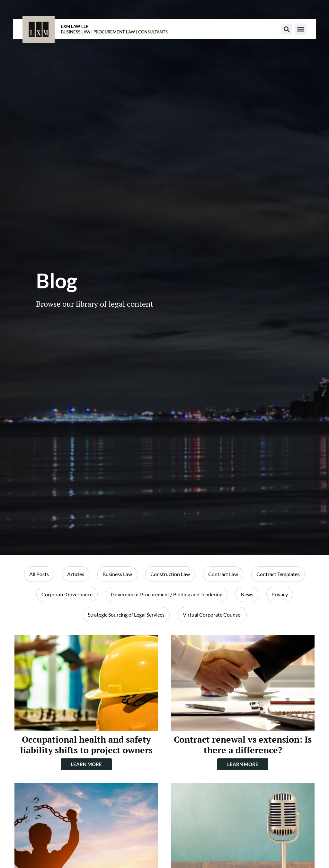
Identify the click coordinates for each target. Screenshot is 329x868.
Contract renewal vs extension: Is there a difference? (243, 745)
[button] (286, 29)
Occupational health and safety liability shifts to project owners (86, 745)
